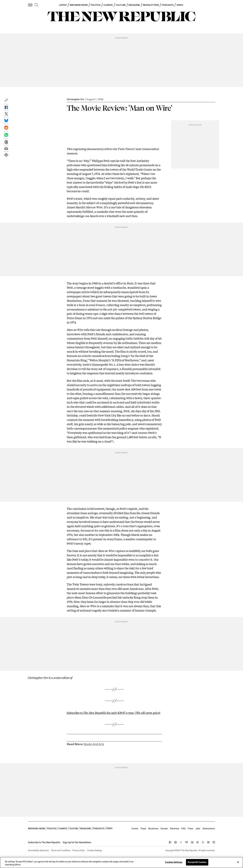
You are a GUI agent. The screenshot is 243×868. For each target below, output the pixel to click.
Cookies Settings (95, 850)
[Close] (238, 862)
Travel (143, 828)
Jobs (198, 828)
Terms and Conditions (61, 850)
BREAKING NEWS (79, 5)
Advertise (174, 828)
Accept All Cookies (197, 862)
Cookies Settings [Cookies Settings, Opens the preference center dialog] (174, 862)
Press (191, 828)
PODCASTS (168, 5)
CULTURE (121, 5)
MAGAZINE (134, 5)
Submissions (209, 828)
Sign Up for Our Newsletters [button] (77, 842)
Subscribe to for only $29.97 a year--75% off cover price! (113, 713)
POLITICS (96, 5)
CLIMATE (108, 5)
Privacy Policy (79, 850)
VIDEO (180, 5)
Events (135, 828)
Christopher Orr (75, 99)
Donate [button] (164, 828)
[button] (6, 101)
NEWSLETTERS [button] (151, 5)
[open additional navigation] (30, 5)
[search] (36, 5)
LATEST (63, 5)
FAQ (183, 828)
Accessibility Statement (38, 850)
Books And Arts (94, 744)
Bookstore (153, 828)
